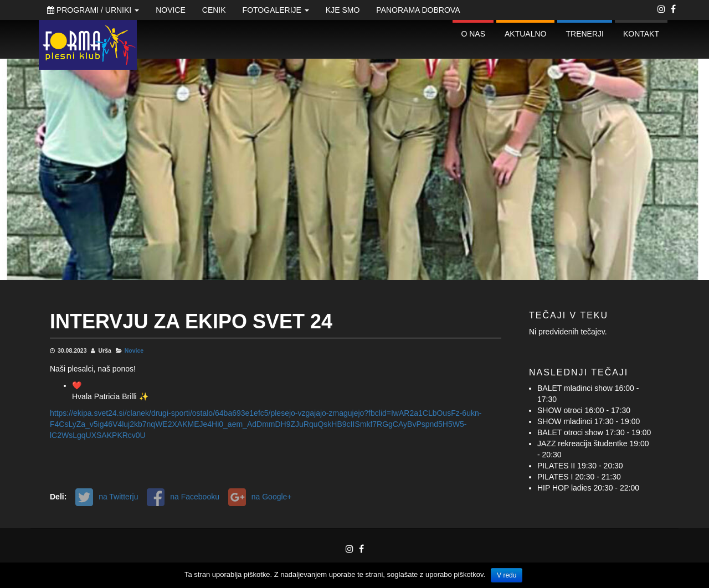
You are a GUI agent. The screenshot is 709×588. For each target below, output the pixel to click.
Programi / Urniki (93, 10)
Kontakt (641, 34)
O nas (473, 34)
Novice (171, 10)
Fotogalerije (276, 10)
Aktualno (525, 34)
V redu (507, 575)
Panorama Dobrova (418, 10)
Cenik (214, 10)
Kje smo (343, 10)
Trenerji (584, 34)
